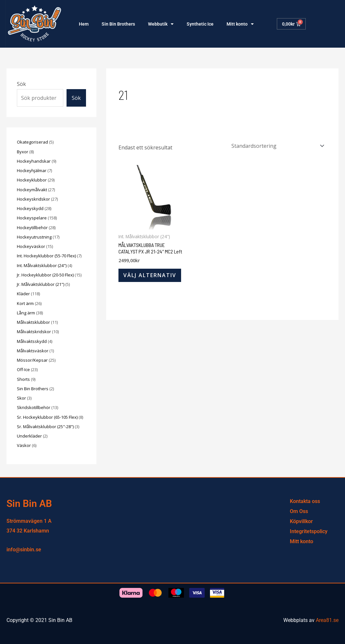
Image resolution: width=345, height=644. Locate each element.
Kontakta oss (305, 501)
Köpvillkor (301, 521)
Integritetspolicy (309, 531)
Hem (84, 24)
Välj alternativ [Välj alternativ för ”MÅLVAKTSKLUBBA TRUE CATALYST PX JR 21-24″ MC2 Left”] (150, 275)
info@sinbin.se (24, 550)
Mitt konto (240, 24)
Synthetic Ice (200, 24)
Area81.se (327, 620)
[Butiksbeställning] (277, 146)
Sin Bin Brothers (118, 24)
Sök (21, 84)
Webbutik (161, 24)
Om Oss (299, 511)
